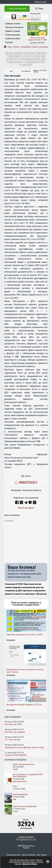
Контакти (9, 42)
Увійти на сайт (40, 2)
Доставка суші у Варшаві (15, 732)
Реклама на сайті (13, 855)
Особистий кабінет (13, 39)
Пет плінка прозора (13, 740)
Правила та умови (13, 31)
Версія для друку (26, 508)
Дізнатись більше (30, 864)
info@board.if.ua (26, 839)
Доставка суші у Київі (14, 724)
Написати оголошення (14, 27)
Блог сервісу (42, 855)
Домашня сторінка (13, 24)
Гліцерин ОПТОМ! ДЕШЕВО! (16, 755)
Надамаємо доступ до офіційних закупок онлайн (25, 747)
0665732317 (28, 482)
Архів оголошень (29, 855)
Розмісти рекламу (13, 35)
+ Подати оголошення (17, 9)
